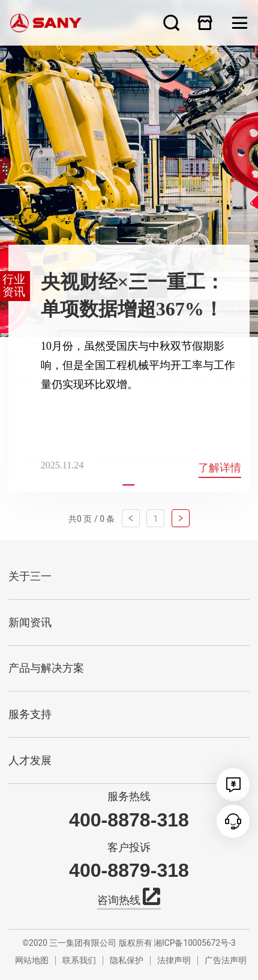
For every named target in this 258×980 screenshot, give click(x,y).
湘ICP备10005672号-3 (195, 943)
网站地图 (32, 960)
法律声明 (174, 960)
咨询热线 (129, 899)
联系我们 (79, 960)
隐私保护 (127, 960)
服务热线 (129, 796)
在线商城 (205, 22)
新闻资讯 (30, 623)
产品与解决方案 (46, 668)
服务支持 (30, 714)
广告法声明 (226, 960)
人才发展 (30, 760)
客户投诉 (129, 847)
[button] (128, 485)
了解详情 (220, 468)
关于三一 (30, 576)
